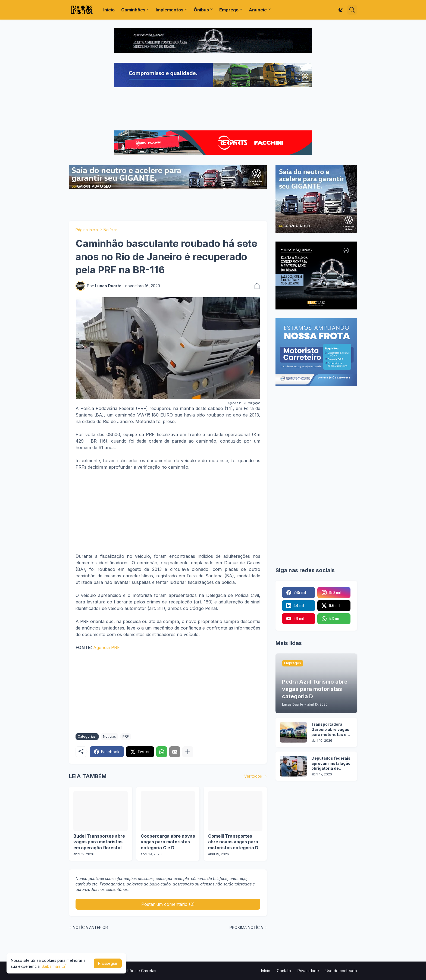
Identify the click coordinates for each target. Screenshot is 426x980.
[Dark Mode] (341, 10)
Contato (284, 971)
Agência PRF (106, 647)
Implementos (170, 10)
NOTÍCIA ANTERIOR (90, 927)
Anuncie (258, 10)
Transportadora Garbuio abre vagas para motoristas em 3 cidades (331, 730)
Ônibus (201, 10)
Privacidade (308, 971)
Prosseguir (108, 963)
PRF (126, 736)
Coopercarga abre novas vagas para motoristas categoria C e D (168, 842)
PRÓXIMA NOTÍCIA (246, 927)
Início (109, 10)
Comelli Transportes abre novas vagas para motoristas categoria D (233, 842)
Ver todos (253, 776)
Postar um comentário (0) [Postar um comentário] (168, 904)
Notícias (111, 230)
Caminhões (133, 10)
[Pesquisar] (352, 10)
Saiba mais (51, 966)
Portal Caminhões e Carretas (131, 971)
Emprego (229, 10)
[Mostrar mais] (188, 752)
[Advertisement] (213, 109)
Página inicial (87, 230)
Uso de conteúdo (341, 971)
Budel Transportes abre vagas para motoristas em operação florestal (99, 842)
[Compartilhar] (255, 286)
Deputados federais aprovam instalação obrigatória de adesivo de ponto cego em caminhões (331, 764)
